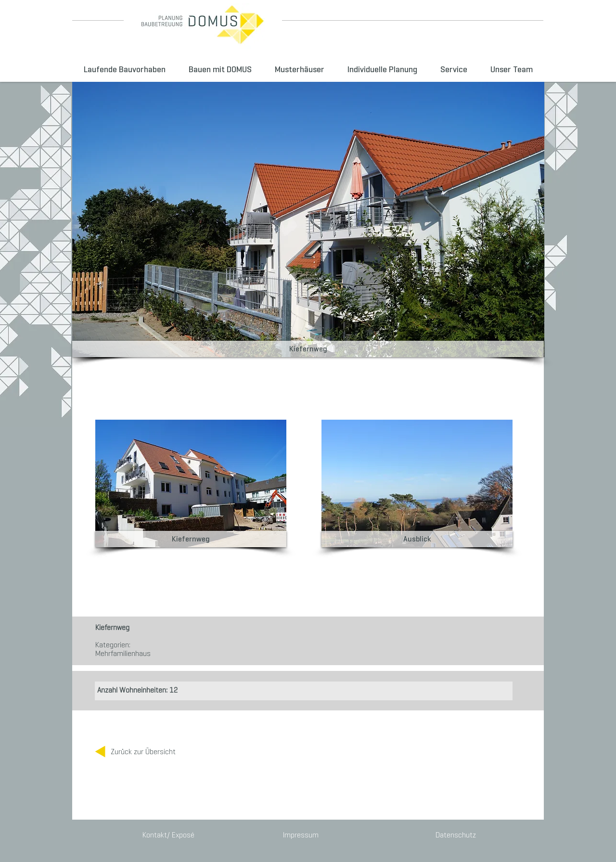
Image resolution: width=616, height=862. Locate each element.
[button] (308, 349)
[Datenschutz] (454, 835)
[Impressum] (301, 835)
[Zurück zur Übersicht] (143, 752)
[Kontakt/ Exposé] (169, 835)
